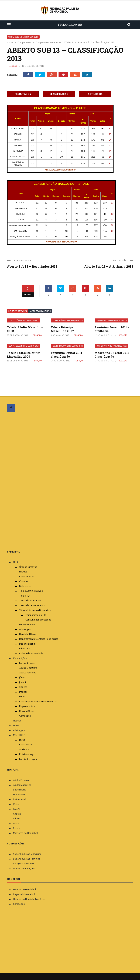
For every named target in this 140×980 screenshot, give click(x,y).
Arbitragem (25, 629)
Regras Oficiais (27, 711)
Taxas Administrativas (31, 591)
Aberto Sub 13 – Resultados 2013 (32, 266)
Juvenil (23, 682)
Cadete (23, 687)
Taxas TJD (24, 596)
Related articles (18, 311)
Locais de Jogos (27, 663)
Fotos (16, 725)
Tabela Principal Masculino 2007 (63, 329)
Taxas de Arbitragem (30, 600)
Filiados (23, 572)
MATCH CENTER (21, 735)
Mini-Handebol (27, 625)
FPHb (16, 562)
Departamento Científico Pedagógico (39, 639)
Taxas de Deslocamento (32, 605)
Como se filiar (27, 576)
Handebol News (28, 634)
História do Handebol (24, 889)
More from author (40, 311)
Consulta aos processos (38, 620)
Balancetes (25, 586)
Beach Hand (20, 790)
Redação (12, 66)
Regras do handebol (24, 894)
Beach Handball (28, 644)
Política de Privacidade (31, 653)
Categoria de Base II (24, 863)
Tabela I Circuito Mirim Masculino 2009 (24, 355)
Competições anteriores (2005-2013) (23, 37)
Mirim (22, 696)
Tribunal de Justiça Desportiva (35, 610)
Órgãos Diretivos (28, 567)
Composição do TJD (36, 615)
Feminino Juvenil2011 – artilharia (112, 329)
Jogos (22, 740)
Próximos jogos (27, 754)
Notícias (17, 721)
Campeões (25, 716)
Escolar (17, 828)
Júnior (22, 677)
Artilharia (24, 749)
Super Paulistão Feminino (27, 859)
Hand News (19, 794)
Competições (20, 658)
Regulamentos (27, 706)
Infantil (23, 692)
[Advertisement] (33, 481)
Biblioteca (25, 648)
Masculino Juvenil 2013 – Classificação (113, 355)
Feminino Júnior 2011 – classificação (68, 355)
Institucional (20, 799)
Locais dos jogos (28, 759)
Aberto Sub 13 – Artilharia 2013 (109, 266)
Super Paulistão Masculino (27, 854)
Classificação (26, 745)
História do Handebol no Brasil (29, 899)
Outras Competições (24, 868)
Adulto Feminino (28, 673)
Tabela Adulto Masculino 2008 (25, 329)
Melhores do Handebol (25, 833)
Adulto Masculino (28, 668)
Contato (23, 581)
